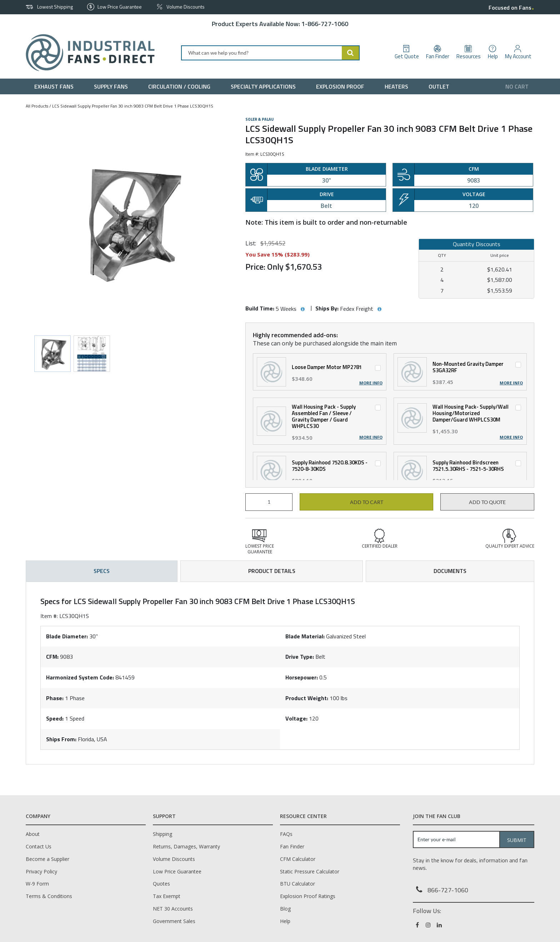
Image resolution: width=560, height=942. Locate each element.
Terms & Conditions (49, 896)
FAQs (286, 834)
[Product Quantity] (269, 502)
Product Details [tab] (272, 571)
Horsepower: (302, 677)
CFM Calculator (298, 859)
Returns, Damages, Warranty (186, 846)
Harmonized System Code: (80, 677)
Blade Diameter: (67, 636)
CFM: (52, 657)
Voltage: (296, 718)
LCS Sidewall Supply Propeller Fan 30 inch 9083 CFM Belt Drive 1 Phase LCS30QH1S (133, 106)
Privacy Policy (41, 871)
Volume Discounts (174, 859)
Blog (285, 909)
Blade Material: (305, 636)
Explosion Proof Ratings (308, 896)
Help (285, 921)
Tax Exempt (167, 896)
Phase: (55, 698)
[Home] (87, 53)
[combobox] (270, 53)
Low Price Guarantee (177, 871)
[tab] (280, 673)
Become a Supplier (47, 859)
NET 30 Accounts (173, 909)
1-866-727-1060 (325, 24)
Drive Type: (300, 657)
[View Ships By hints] (379, 309)
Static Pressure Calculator (310, 871)
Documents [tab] (450, 571)
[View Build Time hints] (302, 309)
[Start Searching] (351, 53)
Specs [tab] (102, 571)
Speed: (55, 718)
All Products (37, 106)
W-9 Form (37, 884)
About (33, 834)
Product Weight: (307, 698)
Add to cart (367, 502)
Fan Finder (292, 846)
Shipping (162, 834)
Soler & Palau (259, 119)
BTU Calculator (297, 884)
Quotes (161, 884)
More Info (371, 383)
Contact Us (39, 846)
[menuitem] (56, 86)
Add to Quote (487, 502)
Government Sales (174, 921)
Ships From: (61, 739)
